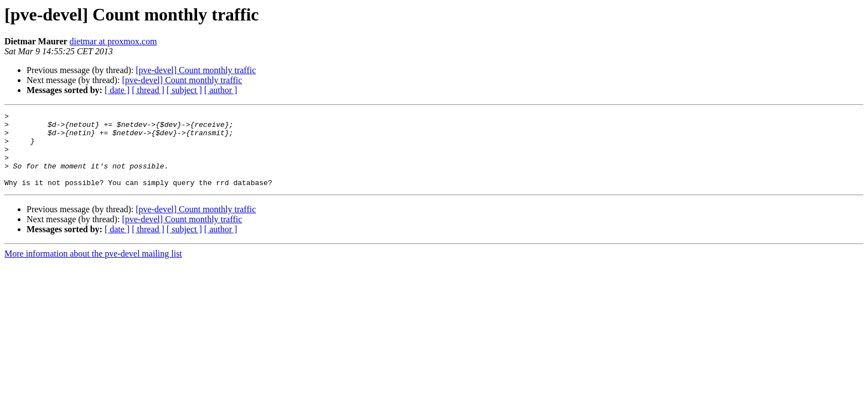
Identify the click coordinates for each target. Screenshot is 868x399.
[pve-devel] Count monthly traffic (196, 70)
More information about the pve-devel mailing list (93, 268)
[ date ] (117, 90)
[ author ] (221, 90)
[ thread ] (148, 90)
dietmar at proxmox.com (113, 41)
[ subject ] (184, 90)
